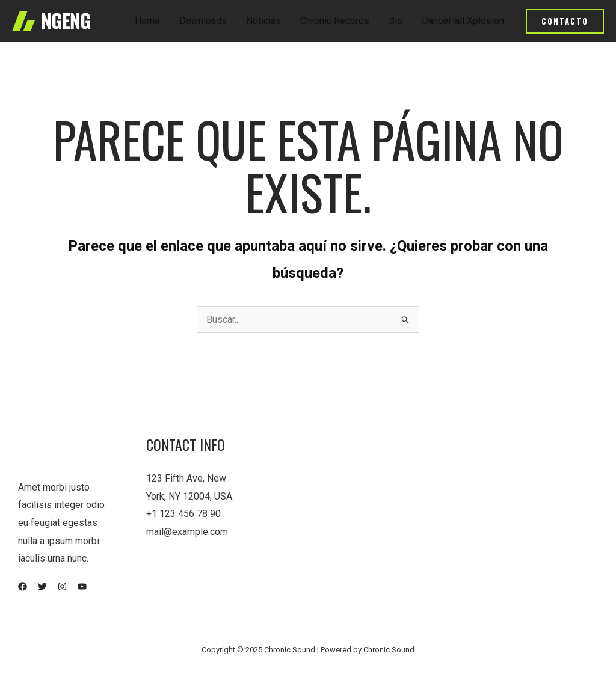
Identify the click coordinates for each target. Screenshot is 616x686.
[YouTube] (82, 586)
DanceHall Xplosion (463, 21)
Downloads (203, 21)
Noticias (263, 21)
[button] (565, 21)
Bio (396, 21)
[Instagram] (62, 586)
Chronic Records (335, 21)
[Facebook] (23, 586)
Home (147, 21)
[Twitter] (42, 586)
